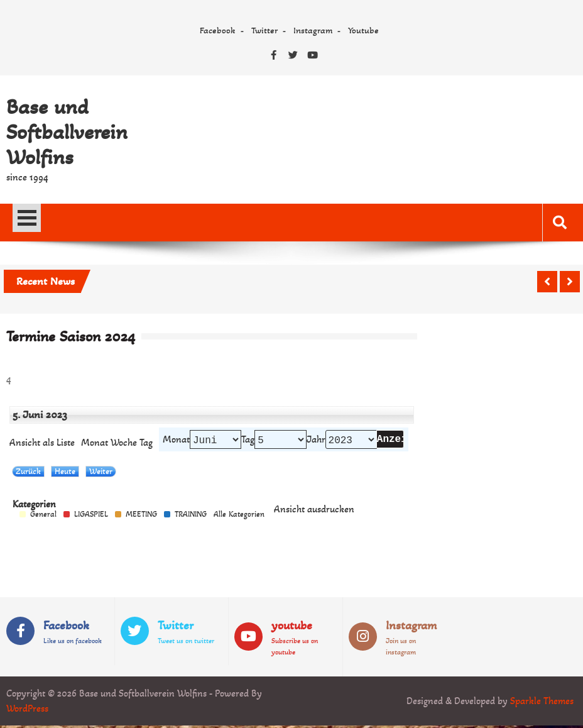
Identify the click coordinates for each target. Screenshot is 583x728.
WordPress (27, 711)
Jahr (316, 441)
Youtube (363, 30)
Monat (95, 444)
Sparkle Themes (542, 703)
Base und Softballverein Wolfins (67, 132)
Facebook (218, 30)
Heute (65, 474)
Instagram (313, 30)
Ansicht (314, 512)
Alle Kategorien (239, 517)
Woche (124, 444)
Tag (248, 441)
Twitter (264, 30)
